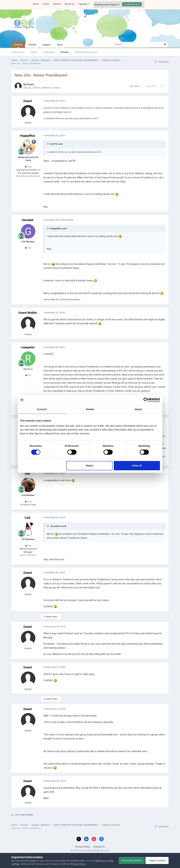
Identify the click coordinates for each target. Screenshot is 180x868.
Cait (27, 518)
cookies (32, 861)
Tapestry (84, 4)
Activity (32, 45)
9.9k (28, 167)
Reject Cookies (157, 860)
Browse (18, 46)
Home (36, 4)
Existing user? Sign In (107, 4)
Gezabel (28, 220)
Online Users (18, 52)
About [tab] (138, 409)
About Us (69, 4)
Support (47, 45)
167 (28, 375)
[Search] (129, 44)
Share (135, 86)
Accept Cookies (131, 860)
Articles (57, 4)
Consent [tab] (42, 409)
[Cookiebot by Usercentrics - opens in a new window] (146, 400)
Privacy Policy (83, 847)
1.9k (28, 248)
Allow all (137, 466)
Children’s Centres (51, 88)
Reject (89, 466)
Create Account (132, 4)
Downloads (49, 52)
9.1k (28, 546)
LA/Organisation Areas (86, 52)
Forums (65, 52)
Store (60, 45)
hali (27, 474)
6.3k (28, 502)
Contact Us (99, 847)
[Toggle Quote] (48, 144)
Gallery (34, 52)
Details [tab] (90, 409)
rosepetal (28, 347)
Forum (46, 4)
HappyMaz (28, 136)
